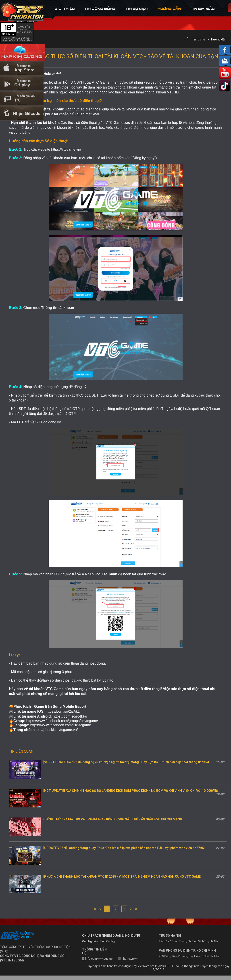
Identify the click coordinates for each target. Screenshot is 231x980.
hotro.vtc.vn (131, 959)
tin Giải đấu (203, 9)
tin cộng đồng (100, 9)
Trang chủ (198, 39)
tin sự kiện (136, 9)
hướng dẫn (169, 9)
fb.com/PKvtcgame (100, 959)
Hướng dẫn (219, 39)
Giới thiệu (65, 9)
